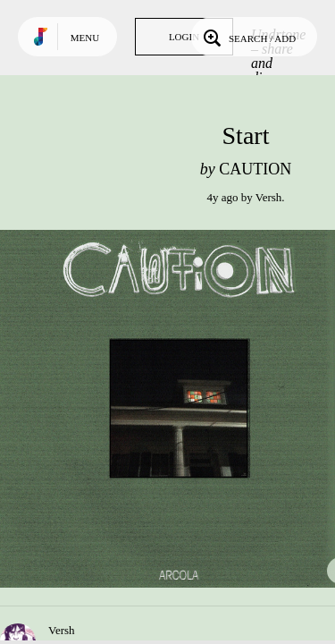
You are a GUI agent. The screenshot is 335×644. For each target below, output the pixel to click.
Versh (269, 197)
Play (179, 409)
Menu (85, 38)
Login (184, 37)
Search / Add (248, 37)
